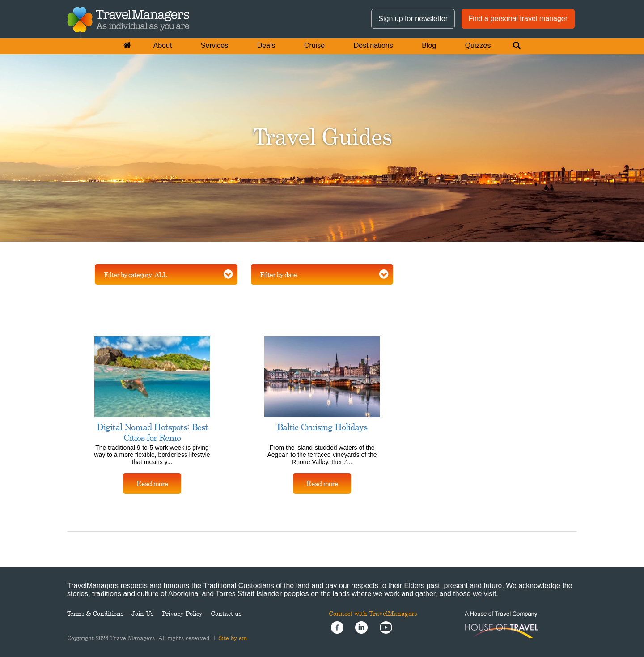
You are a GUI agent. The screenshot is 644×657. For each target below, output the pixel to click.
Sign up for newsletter (413, 19)
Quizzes (478, 45)
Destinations (373, 45)
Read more (152, 483)
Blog (429, 45)
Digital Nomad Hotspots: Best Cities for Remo (152, 432)
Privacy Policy (182, 613)
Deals (266, 45)
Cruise (314, 45)
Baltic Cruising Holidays (322, 427)
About (163, 45)
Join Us (142, 613)
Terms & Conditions (95, 613)
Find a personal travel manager (518, 19)
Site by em (233, 638)
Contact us (226, 613)
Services (214, 45)
